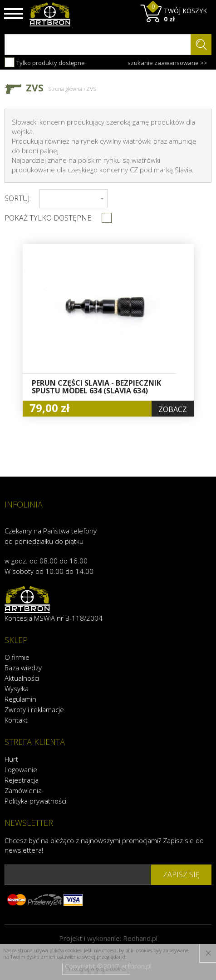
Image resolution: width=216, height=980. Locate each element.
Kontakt (16, 720)
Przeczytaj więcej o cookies (96, 968)
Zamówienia (23, 790)
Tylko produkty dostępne (45, 62)
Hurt (11, 759)
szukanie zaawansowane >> (167, 63)
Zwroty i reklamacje (34, 709)
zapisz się (181, 874)
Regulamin (20, 699)
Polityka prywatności (35, 801)
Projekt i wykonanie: (108, 938)
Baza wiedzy (23, 668)
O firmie (17, 657)
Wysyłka (17, 689)
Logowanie (21, 769)
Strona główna (65, 89)
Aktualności (22, 678)
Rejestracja (22, 780)
